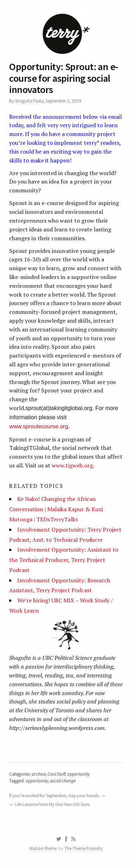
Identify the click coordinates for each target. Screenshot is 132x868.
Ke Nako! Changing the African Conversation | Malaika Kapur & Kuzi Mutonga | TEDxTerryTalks (56, 509)
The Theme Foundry (84, 848)
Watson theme (43, 848)
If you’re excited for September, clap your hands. (54, 796)
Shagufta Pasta (29, 101)
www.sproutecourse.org (39, 426)
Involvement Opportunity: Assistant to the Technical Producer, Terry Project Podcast (64, 560)
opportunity (78, 774)
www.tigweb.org (72, 465)
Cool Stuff (56, 774)
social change (63, 781)
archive (39, 774)
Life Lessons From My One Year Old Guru (52, 804)
